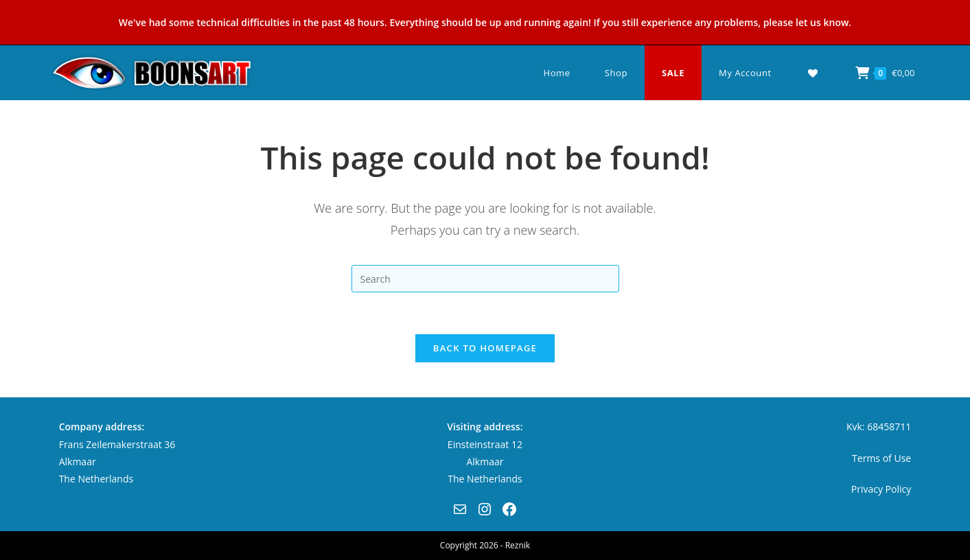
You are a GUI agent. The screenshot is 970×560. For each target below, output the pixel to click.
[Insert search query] (485, 279)
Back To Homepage (485, 348)
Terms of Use (881, 458)
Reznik (518, 545)
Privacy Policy (881, 489)
